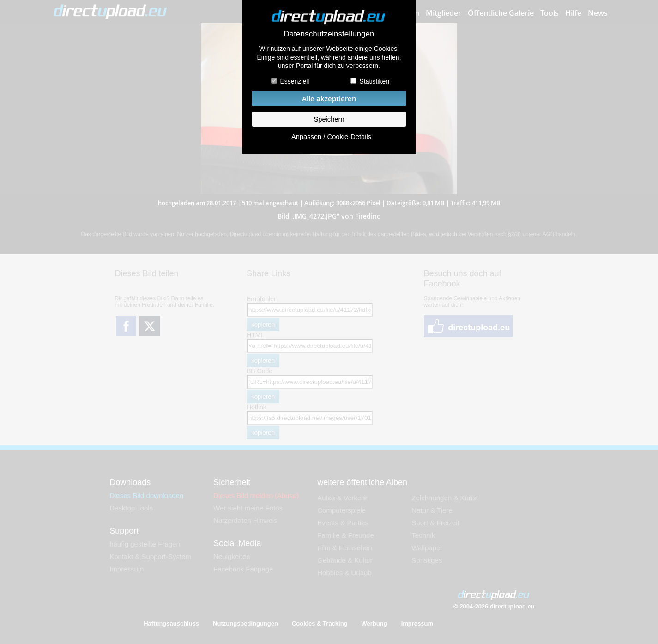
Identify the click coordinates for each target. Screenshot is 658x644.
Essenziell (294, 81)
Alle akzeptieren (329, 99)
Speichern (329, 119)
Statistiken (375, 81)
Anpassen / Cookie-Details (331, 137)
